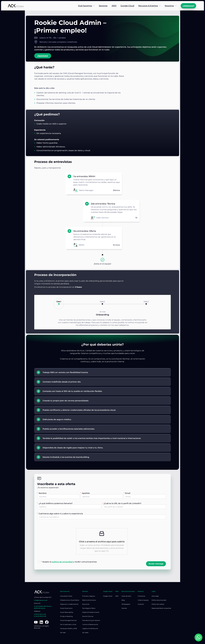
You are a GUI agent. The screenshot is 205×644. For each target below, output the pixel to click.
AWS (114, 6)
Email (128, 493)
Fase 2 (102, 301)
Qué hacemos (85, 6)
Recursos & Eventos (148, 6)
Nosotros (169, 6)
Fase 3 (146, 301)
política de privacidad (62, 562)
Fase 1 (59, 301)
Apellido (86, 493)
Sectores (103, 6)
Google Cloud (127, 6)
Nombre (43, 493)
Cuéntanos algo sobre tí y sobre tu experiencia (61, 514)
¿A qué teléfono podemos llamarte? (56, 503)
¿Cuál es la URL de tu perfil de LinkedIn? (122, 503)
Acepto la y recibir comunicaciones (69, 562)
